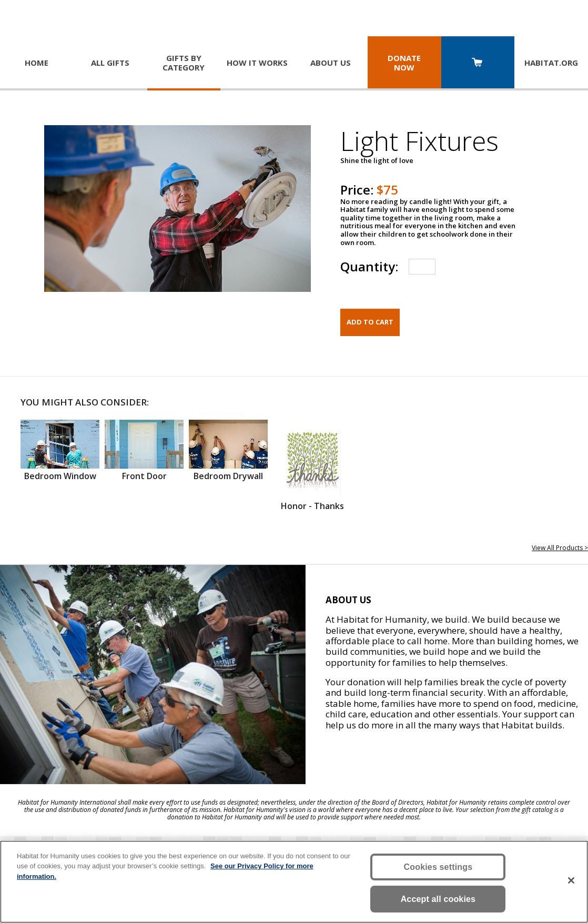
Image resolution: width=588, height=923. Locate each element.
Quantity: (369, 266)
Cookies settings (438, 867)
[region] (294, 882)
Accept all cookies (438, 899)
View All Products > (560, 548)
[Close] (571, 880)
